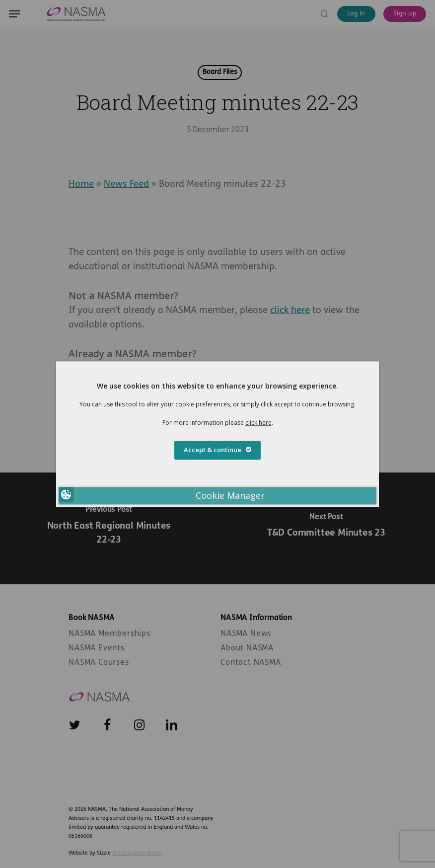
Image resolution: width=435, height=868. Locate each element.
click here (258, 423)
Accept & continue (217, 450)
